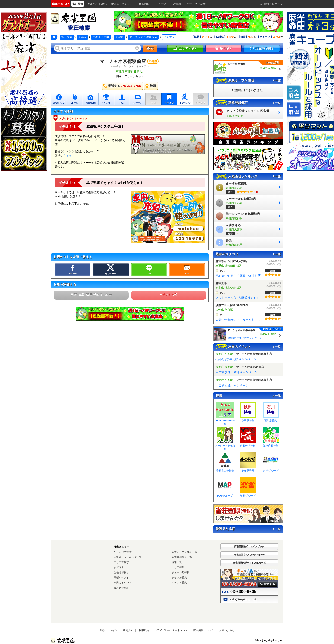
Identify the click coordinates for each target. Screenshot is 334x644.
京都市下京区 (101, 37)
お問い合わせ (227, 630)
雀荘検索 (67, 37)
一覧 (276, 80)
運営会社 (128, 630)
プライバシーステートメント (171, 630)
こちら (67, 155)
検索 (150, 49)
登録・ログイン (108, 630)
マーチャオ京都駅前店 (143, 37)
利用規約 (144, 630)
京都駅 (119, 37)
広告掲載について (203, 630)
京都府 (82, 37)
